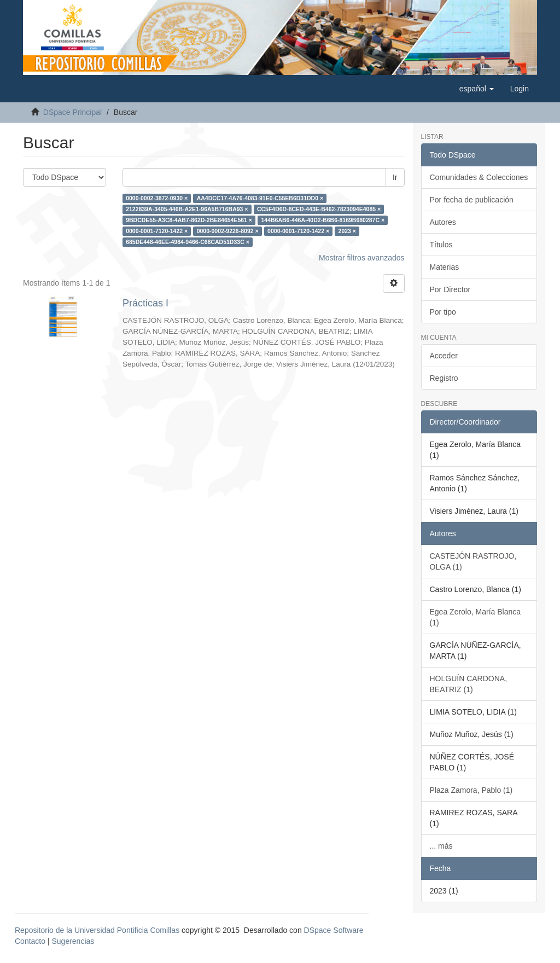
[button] (477, 89)
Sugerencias (73, 941)
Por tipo (443, 312)
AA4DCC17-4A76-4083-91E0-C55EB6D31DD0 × (260, 198)
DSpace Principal (72, 112)
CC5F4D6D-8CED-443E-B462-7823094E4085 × (319, 209)
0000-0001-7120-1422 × (157, 231)
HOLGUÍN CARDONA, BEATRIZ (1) (469, 684)
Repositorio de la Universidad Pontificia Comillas (97, 930)
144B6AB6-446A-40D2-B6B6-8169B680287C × (323, 220)
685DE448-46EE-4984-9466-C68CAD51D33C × (188, 242)
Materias (445, 267)
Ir (395, 177)
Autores (443, 222)
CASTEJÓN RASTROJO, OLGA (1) (473, 561)
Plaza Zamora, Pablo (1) (471, 790)
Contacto (30, 941)
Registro (444, 378)
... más (441, 846)
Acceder (444, 356)
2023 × (347, 231)
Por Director (450, 289)
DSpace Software (334, 930)
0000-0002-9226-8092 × (228, 231)
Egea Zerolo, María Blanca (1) (476, 617)
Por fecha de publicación (472, 200)
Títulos (441, 245)
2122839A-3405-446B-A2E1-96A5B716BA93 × (187, 209)
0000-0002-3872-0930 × (157, 198)
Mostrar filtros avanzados (361, 258)
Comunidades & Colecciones (479, 177)
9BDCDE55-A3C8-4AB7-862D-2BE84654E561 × (189, 220)
